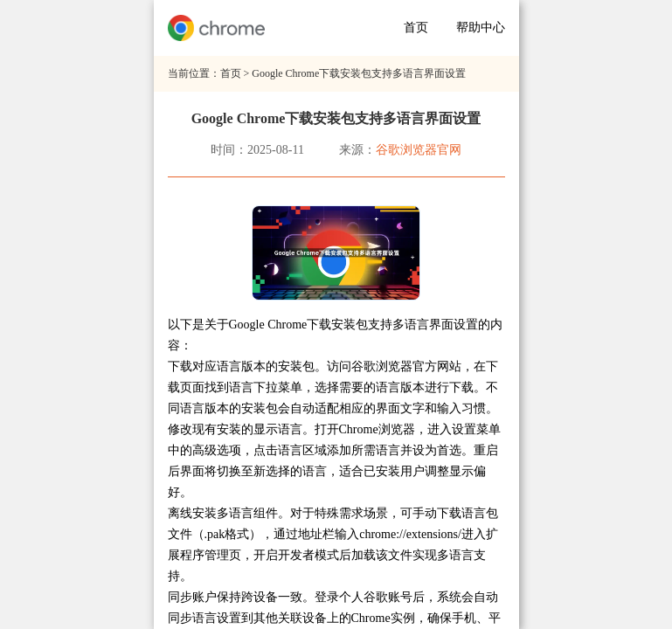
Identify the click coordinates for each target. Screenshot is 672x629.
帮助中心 (481, 28)
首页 (416, 28)
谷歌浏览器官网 (419, 150)
